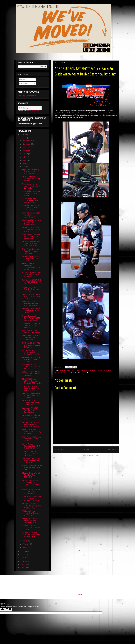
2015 (23, 135)
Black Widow (81, 370)
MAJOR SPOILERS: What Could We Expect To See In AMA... (32, 275)
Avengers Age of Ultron (68, 370)
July (24, 157)
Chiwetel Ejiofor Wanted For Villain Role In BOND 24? (31, 475)
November (27, 144)
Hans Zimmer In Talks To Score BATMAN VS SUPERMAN (31, 338)
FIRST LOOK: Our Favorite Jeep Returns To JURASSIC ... (31, 367)
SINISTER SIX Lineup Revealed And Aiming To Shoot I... (31, 179)
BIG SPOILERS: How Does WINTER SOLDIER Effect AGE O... (31, 483)
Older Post (113, 450)
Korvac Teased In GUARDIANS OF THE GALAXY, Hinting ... (31, 446)
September (27, 150)
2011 (23, 558)
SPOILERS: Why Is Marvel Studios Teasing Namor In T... (32, 432)
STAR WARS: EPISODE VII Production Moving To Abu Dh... (31, 345)
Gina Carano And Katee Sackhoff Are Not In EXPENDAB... (31, 237)
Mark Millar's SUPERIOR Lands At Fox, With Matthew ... (31, 325)
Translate (33, 111)
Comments (24, 83)
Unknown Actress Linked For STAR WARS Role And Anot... (31, 396)
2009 (23, 564)
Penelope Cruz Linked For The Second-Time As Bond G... (32, 359)
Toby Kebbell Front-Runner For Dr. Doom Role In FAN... (31, 528)
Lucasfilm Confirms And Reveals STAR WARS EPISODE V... (31, 208)
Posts (22, 80)
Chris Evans (103, 370)
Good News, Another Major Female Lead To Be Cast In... (31, 186)
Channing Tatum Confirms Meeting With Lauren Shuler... (32, 311)
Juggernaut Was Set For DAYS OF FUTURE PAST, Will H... (31, 453)
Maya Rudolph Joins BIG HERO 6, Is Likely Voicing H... (31, 193)
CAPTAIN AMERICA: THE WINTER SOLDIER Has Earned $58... (32, 282)
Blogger (79, 594)
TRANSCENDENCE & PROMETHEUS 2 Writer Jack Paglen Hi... (32, 424)
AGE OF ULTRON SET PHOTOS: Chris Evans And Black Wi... (31, 506)
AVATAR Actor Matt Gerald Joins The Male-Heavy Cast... (32, 468)
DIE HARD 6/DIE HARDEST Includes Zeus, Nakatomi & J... (31, 304)
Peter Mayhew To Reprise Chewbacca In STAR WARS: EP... (32, 439)
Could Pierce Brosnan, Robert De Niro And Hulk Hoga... (30, 251)
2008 (23, 568)
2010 (23, 561)
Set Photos (65, 373)
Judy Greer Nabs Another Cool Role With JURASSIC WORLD (31, 499)
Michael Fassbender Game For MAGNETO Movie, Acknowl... (31, 318)
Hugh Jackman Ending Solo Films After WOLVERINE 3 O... (30, 172)
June (25, 160)
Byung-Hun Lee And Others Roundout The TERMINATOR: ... (31, 535)
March (25, 541)
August (25, 154)
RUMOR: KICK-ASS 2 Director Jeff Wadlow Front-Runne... (31, 403)
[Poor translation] (9, 610)
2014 (23, 138)
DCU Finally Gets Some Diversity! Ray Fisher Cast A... (31, 258)
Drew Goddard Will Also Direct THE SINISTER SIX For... (31, 417)
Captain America (92, 370)
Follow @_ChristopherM (27, 96)
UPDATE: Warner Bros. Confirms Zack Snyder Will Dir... (31, 229)
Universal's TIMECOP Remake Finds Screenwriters (30, 410)
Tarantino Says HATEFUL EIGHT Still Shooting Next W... (32, 289)
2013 (23, 551)
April (24, 167)
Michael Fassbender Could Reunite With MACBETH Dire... (30, 200)
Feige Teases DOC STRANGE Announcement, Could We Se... (31, 266)
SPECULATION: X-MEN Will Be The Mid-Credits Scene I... (32, 296)
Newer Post (60, 450)
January (26, 547)
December (27, 141)
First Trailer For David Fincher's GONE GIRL (31, 331)
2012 (23, 555)
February (26, 544)
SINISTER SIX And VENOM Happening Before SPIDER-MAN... (32, 381)
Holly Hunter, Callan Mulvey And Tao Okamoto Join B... (30, 520)
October (26, 147)
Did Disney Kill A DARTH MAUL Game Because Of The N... (31, 374)
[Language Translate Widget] (30, 108)
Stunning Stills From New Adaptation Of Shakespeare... (31, 222)
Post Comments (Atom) (91, 456)
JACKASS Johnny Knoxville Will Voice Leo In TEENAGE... (32, 513)
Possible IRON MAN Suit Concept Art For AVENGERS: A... (31, 492)
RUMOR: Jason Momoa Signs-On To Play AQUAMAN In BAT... (31, 244)
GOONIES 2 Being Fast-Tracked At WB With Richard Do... (31, 461)
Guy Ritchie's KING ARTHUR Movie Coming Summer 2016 (31, 352)
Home (86, 450)
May (24, 164)
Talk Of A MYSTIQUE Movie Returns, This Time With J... (30, 388)
